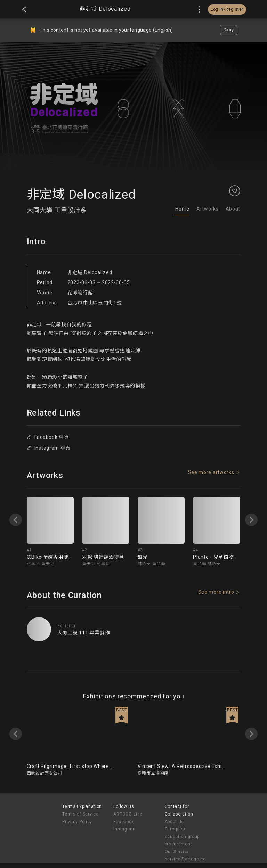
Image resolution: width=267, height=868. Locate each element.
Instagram (124, 829)
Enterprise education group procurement (182, 837)
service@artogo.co (185, 859)
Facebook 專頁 (48, 437)
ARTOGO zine (128, 814)
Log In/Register (227, 9)
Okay (229, 30)
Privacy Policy (77, 822)
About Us (175, 822)
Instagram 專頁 (49, 448)
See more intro (216, 592)
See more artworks (211, 472)
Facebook (124, 822)
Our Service (177, 852)
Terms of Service (80, 814)
